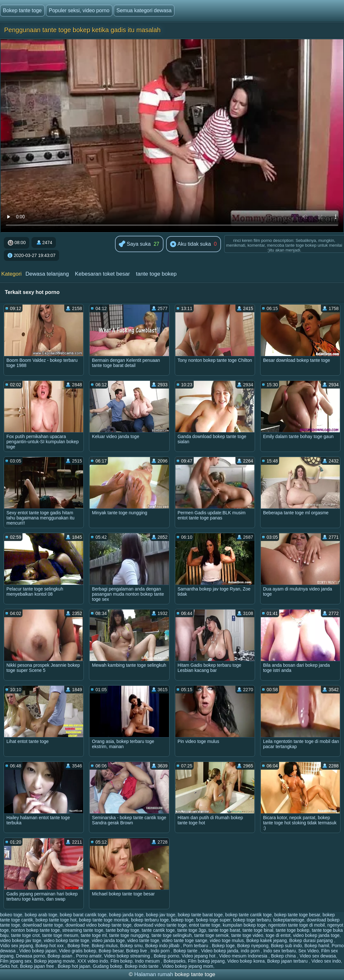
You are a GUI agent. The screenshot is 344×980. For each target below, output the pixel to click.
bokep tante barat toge (200, 915)
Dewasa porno (31, 956)
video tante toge (143, 940)
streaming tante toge (83, 930)
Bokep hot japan (74, 966)
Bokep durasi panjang (312, 940)
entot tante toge (204, 925)
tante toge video (247, 935)
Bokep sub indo (286, 946)
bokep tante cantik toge (248, 915)
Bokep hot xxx (50, 946)
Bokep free (78, 946)
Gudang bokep (108, 966)
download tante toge (43, 925)
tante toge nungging (129, 935)
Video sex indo (326, 961)
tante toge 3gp (192, 930)
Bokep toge (223, 946)
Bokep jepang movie (54, 961)
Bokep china (284, 956)
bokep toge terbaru (252, 920)
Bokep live (137, 951)
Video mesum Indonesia (244, 956)
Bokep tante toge (22, 10)
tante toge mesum (60, 935)
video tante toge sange (185, 940)
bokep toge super (213, 920)
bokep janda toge (126, 915)
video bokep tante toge (66, 940)
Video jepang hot (199, 956)
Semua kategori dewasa (144, 10)
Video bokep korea (246, 961)
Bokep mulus (105, 946)
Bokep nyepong (253, 946)
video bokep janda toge (316, 935)
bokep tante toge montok (104, 920)
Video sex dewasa (318, 956)
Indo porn (161, 951)
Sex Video (309, 951)
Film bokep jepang (206, 961)
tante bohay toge (122, 930)
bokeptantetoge (289, 920)
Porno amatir (89, 956)
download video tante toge (160, 925)
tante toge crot (25, 935)
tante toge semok (212, 935)
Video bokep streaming (128, 956)
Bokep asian (61, 956)
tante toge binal (258, 930)
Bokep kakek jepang (267, 940)
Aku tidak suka (190, 244)
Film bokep (121, 961)
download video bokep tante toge (99, 925)
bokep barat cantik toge (83, 915)
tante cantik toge (158, 930)
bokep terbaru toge (150, 920)
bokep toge (182, 920)
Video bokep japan (38, 951)
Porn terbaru (196, 946)
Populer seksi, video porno (79, 10)
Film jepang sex (16, 961)
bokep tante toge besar (297, 915)
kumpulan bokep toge (244, 925)
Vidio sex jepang (16, 946)
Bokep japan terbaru (288, 961)
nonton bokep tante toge (35, 930)
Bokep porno (166, 956)
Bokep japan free (38, 966)
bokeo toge (11, 915)
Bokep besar (111, 951)
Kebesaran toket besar (102, 274)
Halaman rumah (154, 974)
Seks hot (9, 966)
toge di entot (278, 935)
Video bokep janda (220, 951)
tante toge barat (224, 930)
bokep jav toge (161, 915)
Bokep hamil (317, 946)
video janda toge (108, 940)
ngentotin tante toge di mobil (296, 925)
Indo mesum (148, 961)
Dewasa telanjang (47, 274)
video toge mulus (227, 940)
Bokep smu (131, 946)
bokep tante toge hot (56, 920)
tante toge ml (94, 935)
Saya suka (135, 244)
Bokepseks (174, 961)
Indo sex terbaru (280, 951)
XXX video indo (93, 961)
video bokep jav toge (21, 940)
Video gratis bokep (77, 951)
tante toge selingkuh (172, 935)
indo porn (251, 951)
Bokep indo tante (142, 966)
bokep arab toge (41, 915)
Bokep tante (186, 951)
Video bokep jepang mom (188, 966)
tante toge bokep (156, 274)
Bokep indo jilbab (163, 946)
